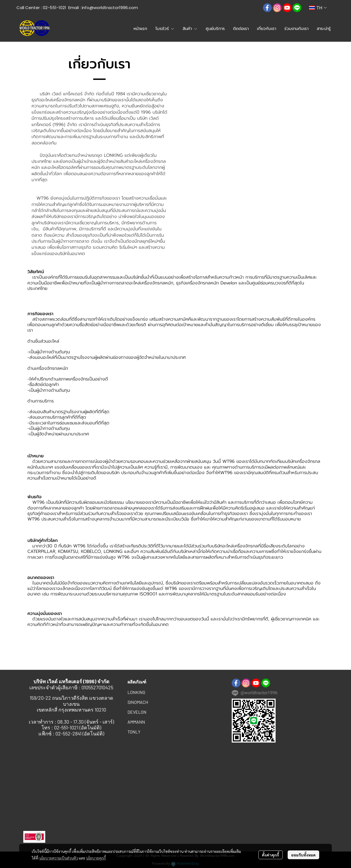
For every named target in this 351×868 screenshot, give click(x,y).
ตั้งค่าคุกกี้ (271, 855)
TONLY (134, 732)
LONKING (136, 692)
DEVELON (137, 712)
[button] (254, 8)
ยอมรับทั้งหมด (303, 855)
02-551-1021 (54, 8)
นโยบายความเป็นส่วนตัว (59, 858)
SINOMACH (138, 702)
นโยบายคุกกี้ (96, 858)
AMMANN (136, 722)
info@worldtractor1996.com (110, 8)
